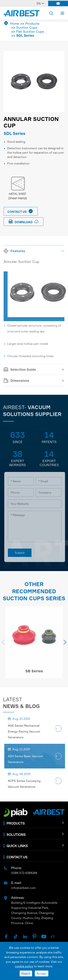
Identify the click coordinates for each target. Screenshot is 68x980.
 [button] (3, 645)
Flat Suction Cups (30, 31)
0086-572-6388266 (24, 873)
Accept (42, 973)
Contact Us (20, 211)
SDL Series (25, 35)
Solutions (16, 835)
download (24, 222)
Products (32, 23)
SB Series (34, 674)
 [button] (65, 645)
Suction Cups (27, 27)
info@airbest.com (23, 888)
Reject (26, 973)
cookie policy (24, 966)
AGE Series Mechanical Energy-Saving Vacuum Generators (27, 731)
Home (15, 23)
